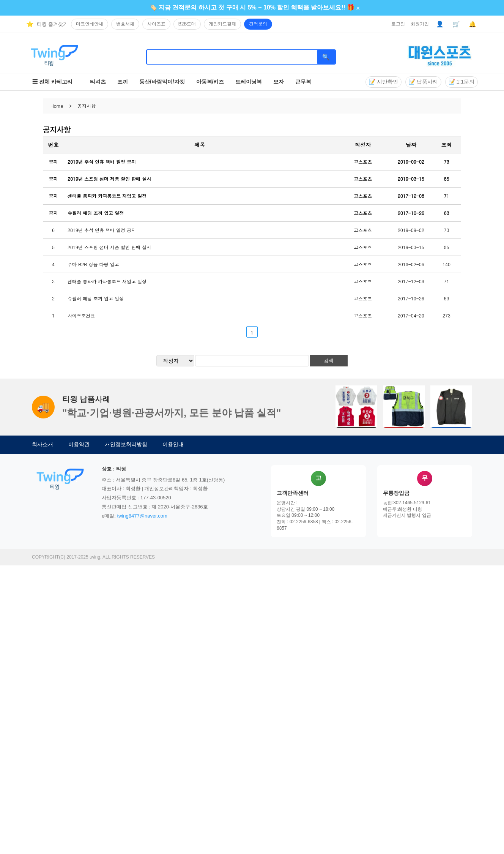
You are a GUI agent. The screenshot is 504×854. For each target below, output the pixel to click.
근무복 (303, 82)
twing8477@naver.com (142, 516)
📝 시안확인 (384, 82)
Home (57, 106)
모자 (279, 82)
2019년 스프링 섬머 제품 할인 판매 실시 (109, 179)
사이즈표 (156, 24)
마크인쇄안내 (90, 24)
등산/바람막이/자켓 (162, 82)
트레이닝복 (249, 82)
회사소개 (43, 444)
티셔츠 (98, 82)
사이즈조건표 (81, 315)
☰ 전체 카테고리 (52, 82)
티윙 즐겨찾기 (52, 24)
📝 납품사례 (423, 82)
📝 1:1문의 (461, 82)
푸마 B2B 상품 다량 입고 (93, 264)
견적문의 (258, 24)
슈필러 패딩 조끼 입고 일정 (96, 213)
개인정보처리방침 (126, 444)
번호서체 (125, 24)
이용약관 (79, 444)
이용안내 (173, 444)
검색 (329, 361)
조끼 (123, 82)
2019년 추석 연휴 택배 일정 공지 (102, 162)
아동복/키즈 (210, 82)
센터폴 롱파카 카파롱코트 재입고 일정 (107, 196)
